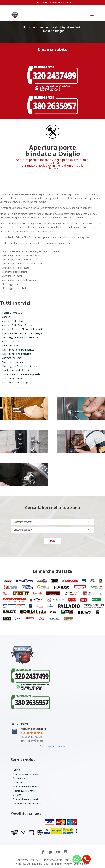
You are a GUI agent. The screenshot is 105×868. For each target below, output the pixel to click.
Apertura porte (20, 778)
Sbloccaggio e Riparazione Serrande (20, 366)
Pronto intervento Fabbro (26, 774)
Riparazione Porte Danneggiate (18, 350)
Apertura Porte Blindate (14, 321)
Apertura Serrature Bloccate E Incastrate (23, 329)
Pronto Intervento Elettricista (27, 787)
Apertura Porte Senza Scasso (17, 325)
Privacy (68, 864)
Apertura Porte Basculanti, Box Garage (22, 333)
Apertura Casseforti (12, 358)
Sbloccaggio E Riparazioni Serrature (20, 337)
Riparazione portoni (12, 378)
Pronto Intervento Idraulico (26, 799)
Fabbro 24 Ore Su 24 (13, 313)
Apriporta (7, 317)
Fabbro (16, 770)
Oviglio (55, 27)
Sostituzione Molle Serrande (16, 370)
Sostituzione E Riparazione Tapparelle (21, 374)
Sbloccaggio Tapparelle (14, 362)
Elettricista (18, 782)
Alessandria (40, 27)
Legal (58, 864)
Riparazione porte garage (15, 382)
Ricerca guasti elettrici (24, 791)
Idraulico (17, 795)
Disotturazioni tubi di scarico (27, 803)
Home (27, 27)
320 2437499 (41, 2)
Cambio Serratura (11, 341)
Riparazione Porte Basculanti (17, 354)
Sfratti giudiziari (10, 346)
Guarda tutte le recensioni (52, 746)
